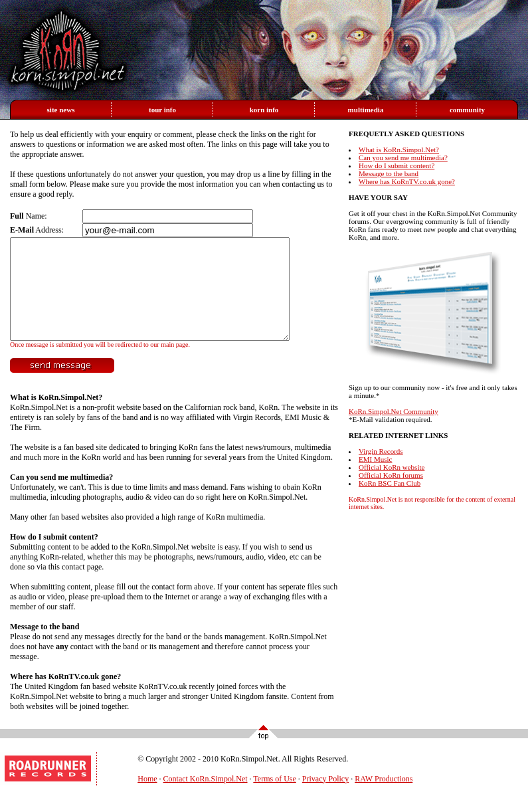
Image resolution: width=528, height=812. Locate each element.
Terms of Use (274, 799)
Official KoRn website (392, 467)
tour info (162, 110)
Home (147, 799)
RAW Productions (384, 799)
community (467, 110)
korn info (264, 110)
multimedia (366, 110)
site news (61, 110)
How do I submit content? (54, 557)
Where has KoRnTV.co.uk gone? (65, 696)
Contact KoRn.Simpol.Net (206, 799)
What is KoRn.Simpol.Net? (56, 417)
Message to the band (44, 647)
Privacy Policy (325, 799)
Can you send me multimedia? (61, 497)
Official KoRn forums (391, 475)
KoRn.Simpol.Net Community (394, 411)
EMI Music (375, 459)
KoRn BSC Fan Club (390, 483)
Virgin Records (381, 451)
